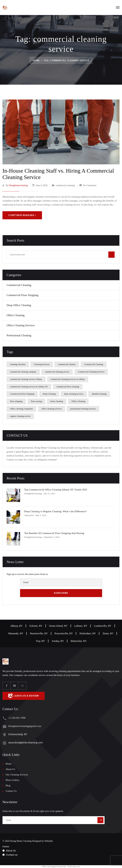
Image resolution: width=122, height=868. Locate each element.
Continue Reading (22, 215)
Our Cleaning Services (17, 775)
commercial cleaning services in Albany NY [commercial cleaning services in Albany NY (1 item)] (29, 387)
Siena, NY (108, 634)
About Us (10, 769)
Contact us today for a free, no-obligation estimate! (32, 460)
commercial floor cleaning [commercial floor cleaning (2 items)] (68, 387)
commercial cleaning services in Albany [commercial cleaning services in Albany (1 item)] (68, 379)
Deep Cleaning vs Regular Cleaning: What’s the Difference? (55, 511)
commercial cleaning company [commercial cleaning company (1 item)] (23, 372)
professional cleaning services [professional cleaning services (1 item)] (83, 409)
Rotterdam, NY (88, 634)
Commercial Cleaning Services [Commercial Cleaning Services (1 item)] (91, 372)
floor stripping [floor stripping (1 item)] (16, 401)
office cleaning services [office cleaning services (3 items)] (52, 409)
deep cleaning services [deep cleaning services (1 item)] (74, 394)
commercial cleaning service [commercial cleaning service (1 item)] (57, 372)
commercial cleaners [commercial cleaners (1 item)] (67, 364)
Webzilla (49, 841)
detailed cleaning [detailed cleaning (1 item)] (99, 394)
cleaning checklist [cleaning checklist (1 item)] (18, 364)
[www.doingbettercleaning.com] (5, 743)
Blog (8, 785)
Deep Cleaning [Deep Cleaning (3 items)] (49, 394)
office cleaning (16, 315)
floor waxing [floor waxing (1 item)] (36, 401)
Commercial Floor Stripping (22, 295)
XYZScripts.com (74, 867)
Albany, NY (16, 626)
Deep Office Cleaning (19, 305)
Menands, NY (16, 634)
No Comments (90, 185)
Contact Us (11, 791)
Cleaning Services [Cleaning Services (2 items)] (42, 364)
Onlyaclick (29, 515)
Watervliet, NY (79, 641)
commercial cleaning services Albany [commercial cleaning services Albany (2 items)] (26, 379)
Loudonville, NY (103, 626)
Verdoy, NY (58, 641)
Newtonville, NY (39, 634)
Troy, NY (40, 641)
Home (36, 60)
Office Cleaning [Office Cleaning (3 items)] (78, 401)
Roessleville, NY (64, 634)
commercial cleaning (65, 185)
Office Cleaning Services (21, 325)
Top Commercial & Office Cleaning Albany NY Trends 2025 (56, 490)
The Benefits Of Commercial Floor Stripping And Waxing (54, 533)
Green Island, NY (58, 626)
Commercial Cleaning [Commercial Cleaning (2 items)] (94, 364)
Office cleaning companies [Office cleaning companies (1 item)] (21, 409)
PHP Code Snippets (49, 867)
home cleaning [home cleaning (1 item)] (57, 401)
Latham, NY (81, 626)
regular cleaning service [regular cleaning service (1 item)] (20, 416)
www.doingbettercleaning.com (26, 743)
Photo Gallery (13, 780)
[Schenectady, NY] (5, 735)
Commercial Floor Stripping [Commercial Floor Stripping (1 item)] (22, 394)
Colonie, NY (36, 626)
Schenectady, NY (18, 734)
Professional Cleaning (19, 335)
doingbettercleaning (18, 185)
